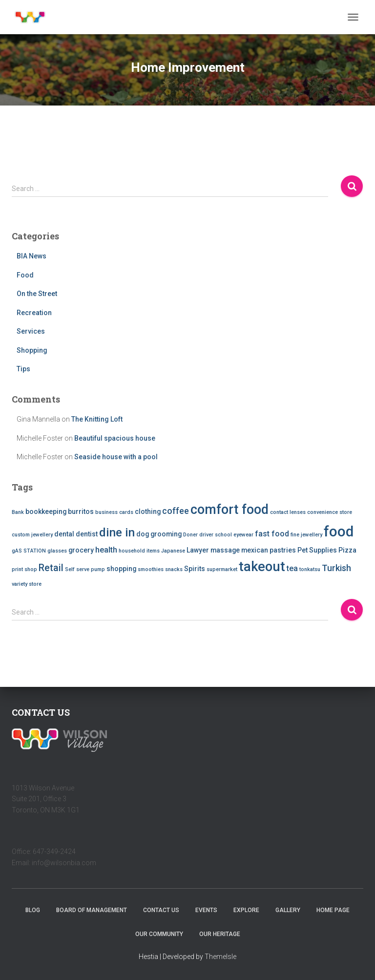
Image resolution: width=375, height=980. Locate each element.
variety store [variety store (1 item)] (27, 584)
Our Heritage (220, 934)
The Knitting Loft (97, 419)
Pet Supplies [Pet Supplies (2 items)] (317, 550)
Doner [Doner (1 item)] (190, 535)
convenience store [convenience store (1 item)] (330, 512)
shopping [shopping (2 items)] (121, 569)
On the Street (37, 294)
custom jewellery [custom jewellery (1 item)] (32, 535)
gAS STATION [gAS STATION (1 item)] (29, 551)
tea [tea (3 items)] (292, 568)
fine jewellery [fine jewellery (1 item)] (306, 535)
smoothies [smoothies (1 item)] (151, 569)
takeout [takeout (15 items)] (262, 567)
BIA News (31, 256)
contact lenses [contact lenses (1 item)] (288, 512)
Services (31, 331)
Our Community (159, 934)
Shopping (32, 350)
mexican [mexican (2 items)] (255, 550)
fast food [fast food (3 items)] (272, 534)
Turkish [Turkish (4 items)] (336, 568)
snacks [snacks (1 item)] (174, 569)
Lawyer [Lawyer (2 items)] (198, 550)
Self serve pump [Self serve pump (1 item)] (85, 569)
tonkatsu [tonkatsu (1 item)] (310, 569)
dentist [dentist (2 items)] (87, 534)
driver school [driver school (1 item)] (216, 535)
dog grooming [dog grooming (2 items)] (159, 534)
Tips (23, 369)
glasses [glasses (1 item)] (57, 551)
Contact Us (161, 910)
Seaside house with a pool (116, 457)
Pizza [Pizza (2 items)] (347, 550)
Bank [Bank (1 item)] (18, 512)
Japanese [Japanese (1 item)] (173, 551)
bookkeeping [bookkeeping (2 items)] (46, 511)
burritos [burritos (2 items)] (81, 511)
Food (25, 275)
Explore (246, 910)
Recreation (34, 313)
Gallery (288, 910)
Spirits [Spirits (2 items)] (195, 569)
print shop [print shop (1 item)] (24, 569)
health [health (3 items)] (106, 550)
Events (206, 910)
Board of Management (92, 910)
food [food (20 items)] (339, 532)
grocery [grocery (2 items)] (81, 550)
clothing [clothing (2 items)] (148, 511)
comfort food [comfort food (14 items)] (229, 510)
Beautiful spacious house (115, 438)
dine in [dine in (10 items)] (117, 533)
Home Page (333, 910)
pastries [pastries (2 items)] (283, 550)
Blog (33, 910)
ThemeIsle (220, 957)
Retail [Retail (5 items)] (51, 568)
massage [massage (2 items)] (225, 550)
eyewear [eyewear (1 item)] (243, 535)
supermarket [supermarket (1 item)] (222, 569)
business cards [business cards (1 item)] (114, 512)
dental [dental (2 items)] (64, 534)
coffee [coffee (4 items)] (176, 511)
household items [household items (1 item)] (139, 551)
